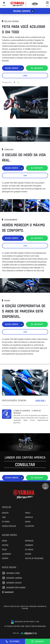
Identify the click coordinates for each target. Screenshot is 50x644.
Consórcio (29, 545)
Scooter (5, 513)
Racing (28, 522)
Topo (45, 486)
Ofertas (5, 545)
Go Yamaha (29, 549)
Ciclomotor (29, 526)
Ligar (25, 76)
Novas (4, 541)
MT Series (6, 522)
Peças (4, 549)
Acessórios (6, 554)
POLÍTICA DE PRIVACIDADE (34, 558)
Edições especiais (9, 526)
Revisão (28, 554)
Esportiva (29, 517)
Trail (4, 517)
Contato (5, 558)
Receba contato (22, 11)
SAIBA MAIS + (41, 400)
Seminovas (29, 541)
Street (28, 513)
